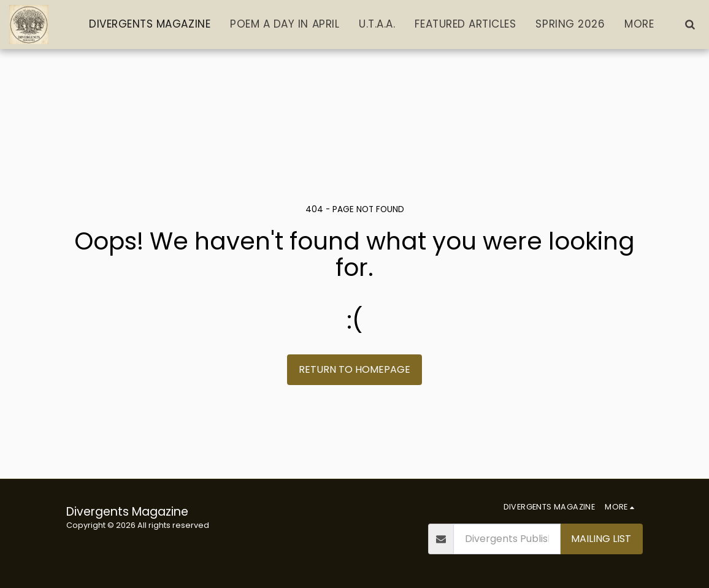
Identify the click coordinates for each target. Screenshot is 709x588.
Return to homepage (354, 369)
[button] (690, 24)
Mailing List (601, 539)
